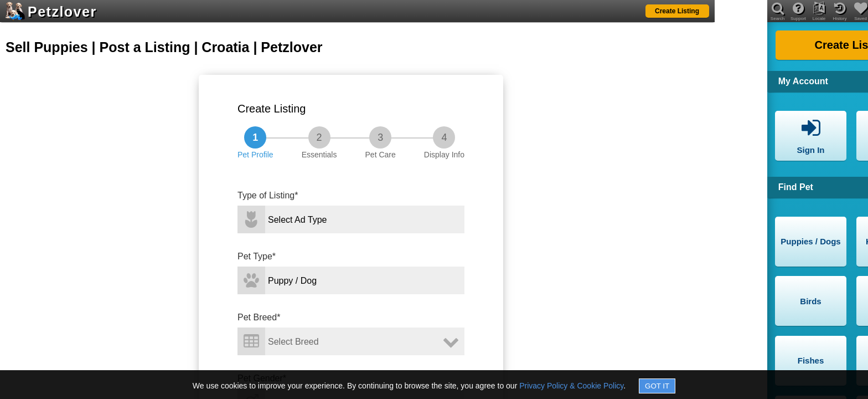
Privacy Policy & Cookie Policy (571, 386)
